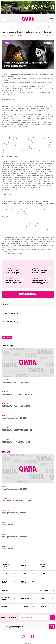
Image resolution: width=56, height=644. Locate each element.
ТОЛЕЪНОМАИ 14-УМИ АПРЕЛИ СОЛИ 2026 (17, 442)
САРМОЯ (15, 27)
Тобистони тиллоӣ (43, 27)
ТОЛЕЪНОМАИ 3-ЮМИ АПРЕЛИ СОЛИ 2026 (17, 430)
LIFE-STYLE (25, 27)
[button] (52, 19)
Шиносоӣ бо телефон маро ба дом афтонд (13, 271)
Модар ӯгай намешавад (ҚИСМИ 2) (15, 513)
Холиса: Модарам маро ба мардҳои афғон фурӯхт (40, 271)
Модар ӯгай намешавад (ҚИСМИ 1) (15, 418)
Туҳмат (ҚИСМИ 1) (9, 525)
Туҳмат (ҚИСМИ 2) (9, 549)
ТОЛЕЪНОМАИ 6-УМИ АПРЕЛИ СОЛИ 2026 (17, 406)
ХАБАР (6, 27)
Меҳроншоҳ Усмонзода (15, 35)
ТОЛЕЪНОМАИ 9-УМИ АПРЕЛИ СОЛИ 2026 (17, 383)
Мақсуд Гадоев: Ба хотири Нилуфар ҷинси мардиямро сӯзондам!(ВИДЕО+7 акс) (14, 282)
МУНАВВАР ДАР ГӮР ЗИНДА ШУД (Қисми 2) (40, 282)
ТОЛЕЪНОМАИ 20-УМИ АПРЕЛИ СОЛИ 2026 (17, 501)
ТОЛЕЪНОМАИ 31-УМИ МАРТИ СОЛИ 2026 (17, 394)
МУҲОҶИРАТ (34, 27)
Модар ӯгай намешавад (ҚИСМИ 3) (15, 537)
